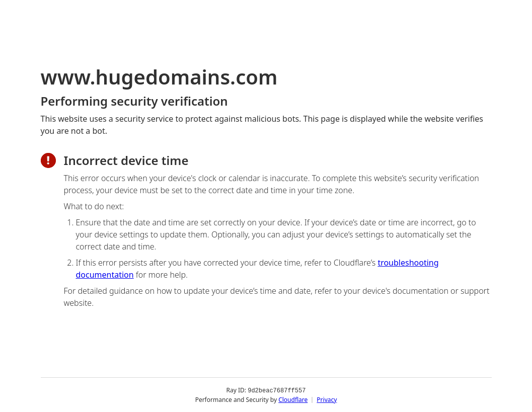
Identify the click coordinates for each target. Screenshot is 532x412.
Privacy (327, 399)
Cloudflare (293, 399)
